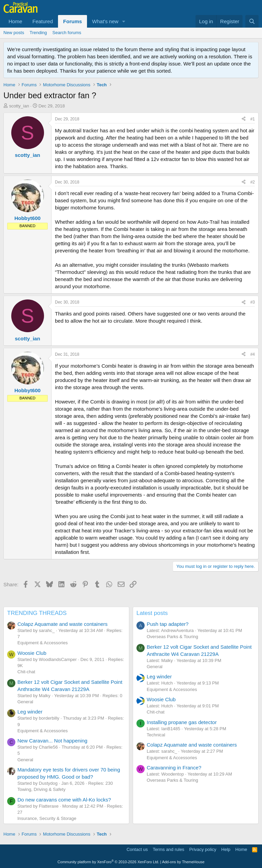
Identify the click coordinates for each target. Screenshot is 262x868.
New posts (14, 33)
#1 (253, 119)
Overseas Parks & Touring (172, 637)
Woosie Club (32, 653)
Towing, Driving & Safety (41, 789)
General (25, 702)
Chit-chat (26, 672)
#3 (253, 302)
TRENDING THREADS (37, 613)
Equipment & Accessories (42, 643)
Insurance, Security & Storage (47, 818)
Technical (156, 735)
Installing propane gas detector (182, 722)
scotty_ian (19, 106)
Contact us (137, 849)
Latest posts (152, 613)
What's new (105, 21)
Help (226, 849)
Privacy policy (203, 849)
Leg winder (30, 712)
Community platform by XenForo (108, 862)
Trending (38, 33)
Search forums (67, 33)
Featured (43, 21)
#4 (253, 354)
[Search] (252, 21)
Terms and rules (169, 849)
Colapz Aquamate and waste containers (62, 624)
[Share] (244, 119)
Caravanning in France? (174, 768)
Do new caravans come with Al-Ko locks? (64, 800)
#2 (253, 182)
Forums (72, 21)
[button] (124, 21)
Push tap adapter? (168, 624)
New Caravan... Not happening (52, 741)
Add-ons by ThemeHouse (183, 862)
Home (15, 21)
